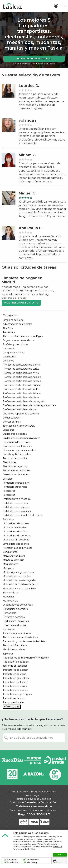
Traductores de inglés (15, 686)
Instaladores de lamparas (17, 511)
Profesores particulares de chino (21, 373)
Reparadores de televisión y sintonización (26, 658)
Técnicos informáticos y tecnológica (23, 336)
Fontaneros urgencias (15, 487)
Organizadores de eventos (18, 605)
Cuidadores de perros (15, 434)
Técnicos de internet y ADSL (19, 426)
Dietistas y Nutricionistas (17, 454)
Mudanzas (9, 597)
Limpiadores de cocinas (16, 523)
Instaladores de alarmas (16, 507)
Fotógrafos (9, 491)
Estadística (12, 862)
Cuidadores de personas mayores (21, 438)
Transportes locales (13, 702)
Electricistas (9, 462)
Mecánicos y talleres (14, 649)
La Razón (34, 774)
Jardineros (8, 519)
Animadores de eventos (16, 475)
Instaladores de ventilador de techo (23, 515)
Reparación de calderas (16, 662)
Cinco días (12, 761)
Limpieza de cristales (15, 528)
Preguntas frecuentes (44, 792)
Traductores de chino (15, 674)
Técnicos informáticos (15, 645)
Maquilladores (10, 564)
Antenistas (9, 332)
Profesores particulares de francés (22, 381)
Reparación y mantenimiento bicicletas (25, 641)
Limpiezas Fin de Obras (16, 540)
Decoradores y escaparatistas (19, 450)
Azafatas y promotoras (15, 344)
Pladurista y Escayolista (16, 621)
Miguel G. (28, 193)
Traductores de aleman (16, 670)
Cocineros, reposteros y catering (21, 414)
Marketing (32, 862)
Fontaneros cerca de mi (16, 483)
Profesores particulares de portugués (24, 401)
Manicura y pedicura (14, 556)
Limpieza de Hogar (14, 320)
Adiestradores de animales (17, 324)
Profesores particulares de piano (21, 397)
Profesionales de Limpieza (18, 548)
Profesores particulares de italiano (22, 393)
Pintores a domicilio (14, 617)
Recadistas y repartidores (17, 633)
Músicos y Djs (10, 601)
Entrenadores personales (17, 471)
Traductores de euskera (16, 678)
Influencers (37, 810)
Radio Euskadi (55, 761)
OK (60, 855)
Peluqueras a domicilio (15, 609)
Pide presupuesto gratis (34, 59)
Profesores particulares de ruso (20, 409)
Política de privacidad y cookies (33, 799)
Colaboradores (18, 810)
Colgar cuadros (11, 418)
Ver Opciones (57, 861)
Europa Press (34, 761)
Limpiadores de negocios (17, 536)
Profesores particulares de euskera (22, 377)
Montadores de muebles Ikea (19, 589)
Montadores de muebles (17, 576)
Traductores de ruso (14, 698)
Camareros (9, 349)
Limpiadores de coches (16, 544)
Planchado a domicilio (15, 625)
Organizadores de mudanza (18, 340)
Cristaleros (9, 430)
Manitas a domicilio (13, 560)
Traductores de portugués (17, 694)
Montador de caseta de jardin (19, 580)
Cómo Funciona (18, 792)
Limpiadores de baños (15, 532)
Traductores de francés (15, 682)
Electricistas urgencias (15, 466)
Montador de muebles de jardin (20, 584)
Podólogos (9, 629)
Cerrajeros (8, 361)
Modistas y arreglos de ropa (18, 572)
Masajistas (8, 568)
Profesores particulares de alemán (22, 365)
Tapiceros (8, 654)
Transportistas (10, 593)
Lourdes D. (29, 86)
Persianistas (9, 613)
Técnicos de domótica (15, 458)
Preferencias (32, 860)
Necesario (12, 860)
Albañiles (8, 328)
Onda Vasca (55, 774)
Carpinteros (9, 357)
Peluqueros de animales (16, 442)
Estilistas (8, 479)
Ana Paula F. (30, 228)
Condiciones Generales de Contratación (33, 802)
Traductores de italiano (15, 690)
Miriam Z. (27, 155)
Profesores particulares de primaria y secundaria (30, 405)
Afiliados (51, 810)
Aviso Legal (33, 795)
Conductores (10, 552)
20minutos (12, 774)
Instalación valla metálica (17, 499)
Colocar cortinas (12, 422)
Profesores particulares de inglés (21, 389)
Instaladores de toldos (15, 503)
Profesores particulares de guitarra (22, 385)
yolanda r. (28, 120)
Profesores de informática (17, 446)
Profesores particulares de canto (21, 369)
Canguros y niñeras (13, 353)
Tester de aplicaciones (15, 666)
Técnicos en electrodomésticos (20, 637)
